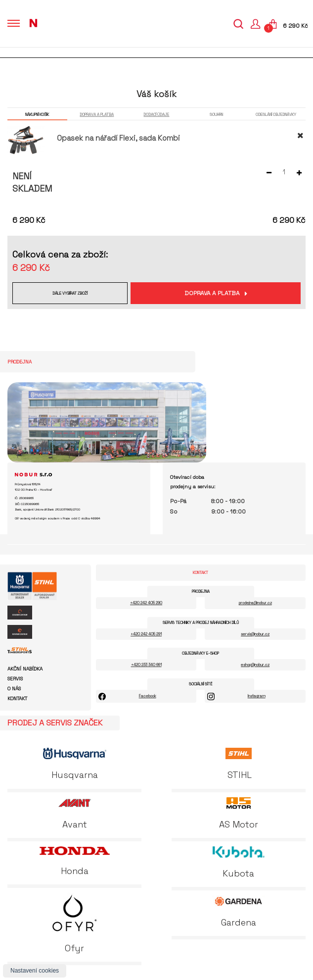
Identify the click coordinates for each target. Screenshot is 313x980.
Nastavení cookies (35, 971)
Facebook (148, 696)
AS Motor (239, 814)
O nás (14, 689)
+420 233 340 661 (146, 665)
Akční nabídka (25, 669)
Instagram (257, 696)
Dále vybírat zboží (70, 293)
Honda (75, 861)
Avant (75, 814)
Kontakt (17, 699)
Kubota (239, 863)
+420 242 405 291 (146, 634)
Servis (15, 679)
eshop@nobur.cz (255, 665)
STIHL (238, 764)
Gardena (238, 912)
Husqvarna (75, 764)
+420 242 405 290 (146, 603)
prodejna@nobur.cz (255, 603)
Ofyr (74, 923)
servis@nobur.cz (255, 634)
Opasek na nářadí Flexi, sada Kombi (118, 138)
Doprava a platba (212, 293)
